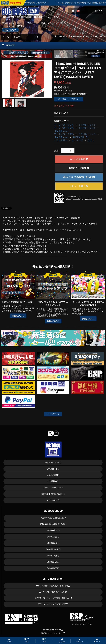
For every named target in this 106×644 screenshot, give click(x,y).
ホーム (9, 640)
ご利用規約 (52, 481)
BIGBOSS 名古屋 (52, 549)
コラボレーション (87, 125)
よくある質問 (52, 475)
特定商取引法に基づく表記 (52, 494)
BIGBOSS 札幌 (52, 530)
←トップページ (53, 414)
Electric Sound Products (53, 630)
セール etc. (62, 640)
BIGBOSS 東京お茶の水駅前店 (52, 518)
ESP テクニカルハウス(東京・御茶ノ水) (53, 586)
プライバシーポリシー (52, 488)
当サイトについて (52, 462)
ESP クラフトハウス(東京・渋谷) (53, 592)
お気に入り (88, 36)
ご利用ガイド (61, 36)
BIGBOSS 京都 (52, 556)
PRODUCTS (9, 45)
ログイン (100, 36)
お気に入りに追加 (79, 168)
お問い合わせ (52, 500)
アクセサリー (61, 140)
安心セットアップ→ (10, 30)
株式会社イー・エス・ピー (53, 633)
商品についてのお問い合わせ (79, 177)
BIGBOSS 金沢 (52, 543)
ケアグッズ (77, 140)
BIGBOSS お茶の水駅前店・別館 (52, 524)
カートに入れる (79, 159)
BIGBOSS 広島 (52, 562)
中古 (44, 640)
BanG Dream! (62, 131)
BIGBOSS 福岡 (52, 568)
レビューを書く (79, 186)
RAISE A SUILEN (81, 137)
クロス (91, 140)
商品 (27, 640)
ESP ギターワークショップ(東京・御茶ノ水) (53, 598)
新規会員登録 (75, 36)
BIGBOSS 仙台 (52, 537)
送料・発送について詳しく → (69, 99)
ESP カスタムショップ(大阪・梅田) (53, 604)
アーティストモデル (64, 125)
